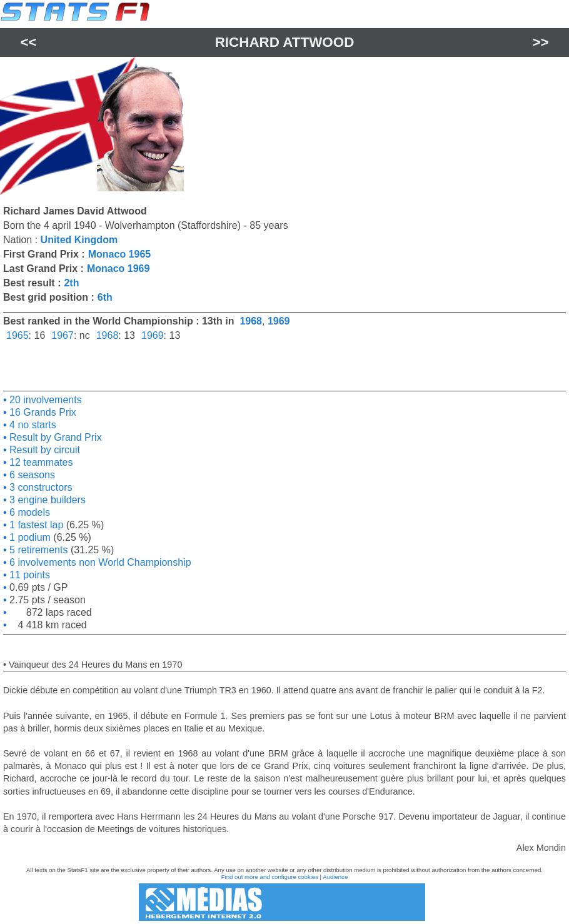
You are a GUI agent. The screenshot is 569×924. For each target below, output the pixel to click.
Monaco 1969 (118, 269)
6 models (28, 512)
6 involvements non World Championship (99, 562)
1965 (18, 335)
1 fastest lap (35, 525)
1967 (63, 335)
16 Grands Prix (42, 412)
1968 (251, 321)
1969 (279, 321)
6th (105, 297)
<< (28, 42)
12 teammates (40, 462)
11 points (28, 575)
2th (71, 283)
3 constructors (40, 487)
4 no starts (32, 425)
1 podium (29, 537)
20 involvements (44, 400)
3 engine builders (46, 500)
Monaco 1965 (119, 254)
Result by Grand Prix (54, 437)
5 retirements (38, 550)
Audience (335, 877)
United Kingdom (79, 240)
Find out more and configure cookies (270, 877)
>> (540, 42)
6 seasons (31, 475)
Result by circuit (43, 450)
